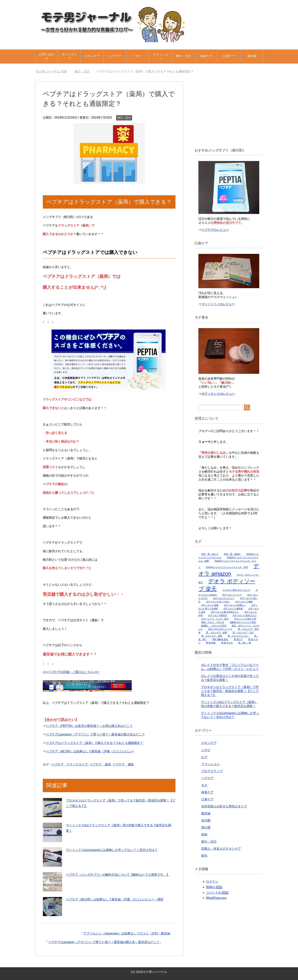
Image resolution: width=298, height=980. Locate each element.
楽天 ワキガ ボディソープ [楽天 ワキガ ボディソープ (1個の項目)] (220, 629)
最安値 (252, 56)
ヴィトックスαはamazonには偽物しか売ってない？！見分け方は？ (112, 850)
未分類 (206, 820)
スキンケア (92, 56)
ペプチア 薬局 (100, 764)
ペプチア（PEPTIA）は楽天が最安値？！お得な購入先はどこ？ (89, 726)
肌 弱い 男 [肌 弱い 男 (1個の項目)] (245, 643)
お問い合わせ (47, 56)
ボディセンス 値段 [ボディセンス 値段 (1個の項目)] (210, 605)
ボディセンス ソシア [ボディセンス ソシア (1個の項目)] (232, 595)
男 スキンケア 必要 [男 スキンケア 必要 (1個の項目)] (216, 632)
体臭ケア (206, 56)
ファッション (161, 56)
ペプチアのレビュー (215, 230)
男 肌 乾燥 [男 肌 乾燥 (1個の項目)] (211, 643)
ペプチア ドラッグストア (70, 764)
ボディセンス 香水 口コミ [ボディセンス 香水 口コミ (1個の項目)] (245, 615)
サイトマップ (69, 56)
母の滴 (206, 827)
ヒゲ (204, 757)
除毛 (204, 856)
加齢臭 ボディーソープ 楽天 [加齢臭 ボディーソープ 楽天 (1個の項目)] (243, 622)
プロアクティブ (212, 771)
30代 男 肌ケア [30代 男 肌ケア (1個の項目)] (210, 554)
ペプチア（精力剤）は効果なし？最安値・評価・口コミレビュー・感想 (115, 899)
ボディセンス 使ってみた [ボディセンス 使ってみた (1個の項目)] (218, 602)
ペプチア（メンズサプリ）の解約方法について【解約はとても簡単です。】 (118, 875)
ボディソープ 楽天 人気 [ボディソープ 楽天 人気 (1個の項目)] (245, 619)
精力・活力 (183, 56)
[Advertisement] (229, 112)
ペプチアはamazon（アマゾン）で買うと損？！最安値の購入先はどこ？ (95, 734)
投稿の (214, 887)
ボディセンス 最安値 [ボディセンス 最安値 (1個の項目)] (233, 608)
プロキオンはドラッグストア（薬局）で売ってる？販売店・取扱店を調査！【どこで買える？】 (230, 691)
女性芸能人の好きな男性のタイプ (224, 806)
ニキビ (206, 750)
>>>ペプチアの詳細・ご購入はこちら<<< (71, 672)
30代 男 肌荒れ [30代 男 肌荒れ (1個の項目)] (232, 554)
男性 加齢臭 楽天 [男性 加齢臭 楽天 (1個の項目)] (220, 639)
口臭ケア (229, 56)
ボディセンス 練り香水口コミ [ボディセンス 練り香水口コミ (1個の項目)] (225, 612)
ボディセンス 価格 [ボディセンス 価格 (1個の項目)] (244, 602)
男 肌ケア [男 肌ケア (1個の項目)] (238, 639)
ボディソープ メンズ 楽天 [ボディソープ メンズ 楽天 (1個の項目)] (215, 619)
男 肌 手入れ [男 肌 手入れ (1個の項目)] (227, 643)
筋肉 (204, 834)
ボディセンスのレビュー (218, 394)
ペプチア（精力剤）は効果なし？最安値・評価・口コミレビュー (90, 751)
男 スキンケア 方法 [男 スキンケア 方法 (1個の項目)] (243, 632)
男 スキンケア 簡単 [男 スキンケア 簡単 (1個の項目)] (212, 636)
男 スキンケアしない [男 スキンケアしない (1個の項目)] (238, 636)
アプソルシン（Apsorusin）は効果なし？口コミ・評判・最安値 (127, 933)
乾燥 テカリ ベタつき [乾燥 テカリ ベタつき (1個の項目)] (213, 622)
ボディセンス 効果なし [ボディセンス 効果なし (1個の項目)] (235, 605)
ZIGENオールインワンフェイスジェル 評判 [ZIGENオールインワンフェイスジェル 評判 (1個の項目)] (227, 567)
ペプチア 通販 (123, 764)
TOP (51, 71)
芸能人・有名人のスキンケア (221, 849)
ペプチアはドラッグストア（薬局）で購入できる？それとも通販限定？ (94, 743)
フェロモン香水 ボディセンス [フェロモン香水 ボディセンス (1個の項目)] (236, 590)
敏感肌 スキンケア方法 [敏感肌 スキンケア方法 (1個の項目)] (214, 626)
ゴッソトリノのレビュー (218, 304)
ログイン (212, 882)
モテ (138, 56)
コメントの (217, 893)
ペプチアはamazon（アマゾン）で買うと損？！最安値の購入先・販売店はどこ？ (104, 942)
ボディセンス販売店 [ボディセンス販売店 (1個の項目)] (218, 615)
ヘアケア (115, 56)
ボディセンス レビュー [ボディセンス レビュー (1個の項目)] (224, 598)
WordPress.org (216, 898)
